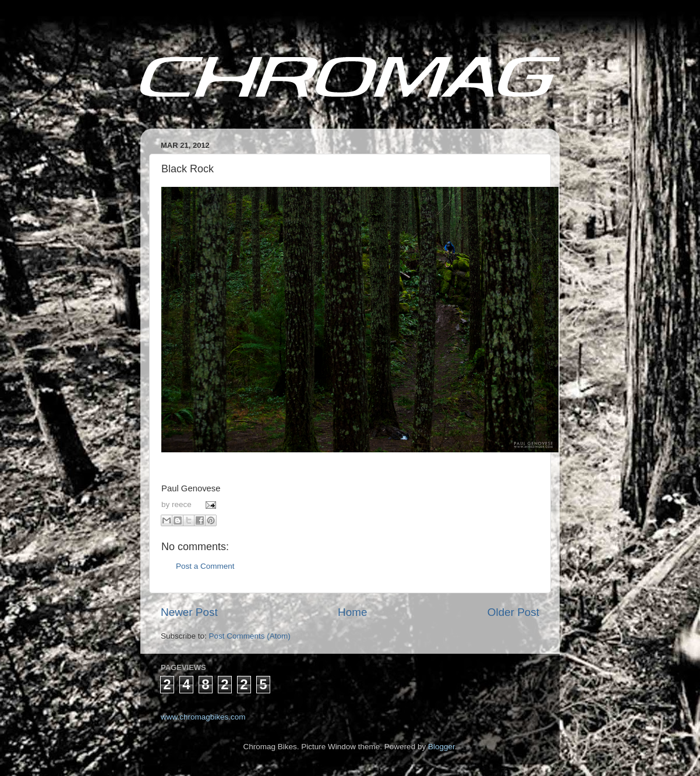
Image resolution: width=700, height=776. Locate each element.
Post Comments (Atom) (250, 636)
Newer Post (189, 612)
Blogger (441, 747)
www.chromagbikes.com (203, 717)
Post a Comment (205, 566)
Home (352, 612)
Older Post (513, 612)
